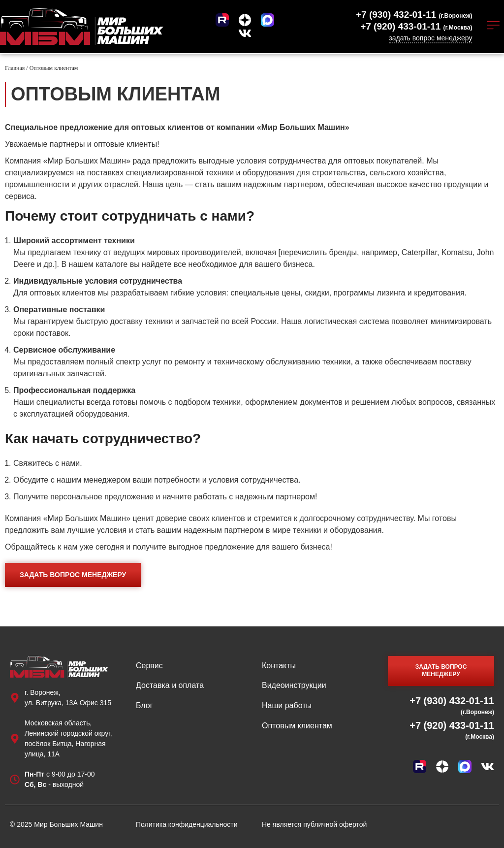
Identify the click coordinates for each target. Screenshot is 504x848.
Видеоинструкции (294, 685)
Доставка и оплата (170, 685)
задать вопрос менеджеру (430, 38)
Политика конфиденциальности (187, 824)
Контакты (279, 665)
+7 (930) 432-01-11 (414, 15)
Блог (144, 705)
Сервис (149, 665)
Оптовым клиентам (297, 725)
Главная (15, 67)
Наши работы (287, 705)
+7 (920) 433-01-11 (416, 26)
